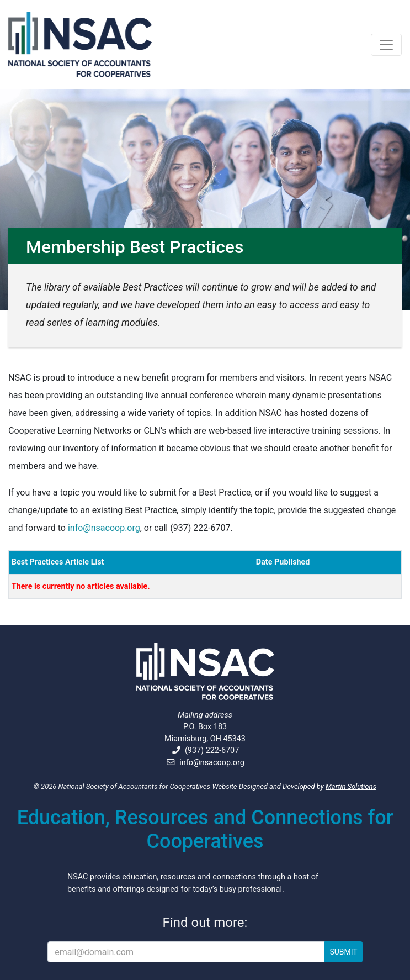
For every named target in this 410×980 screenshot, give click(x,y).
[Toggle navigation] (386, 45)
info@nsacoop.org (104, 528)
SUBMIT (343, 952)
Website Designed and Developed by (294, 786)
